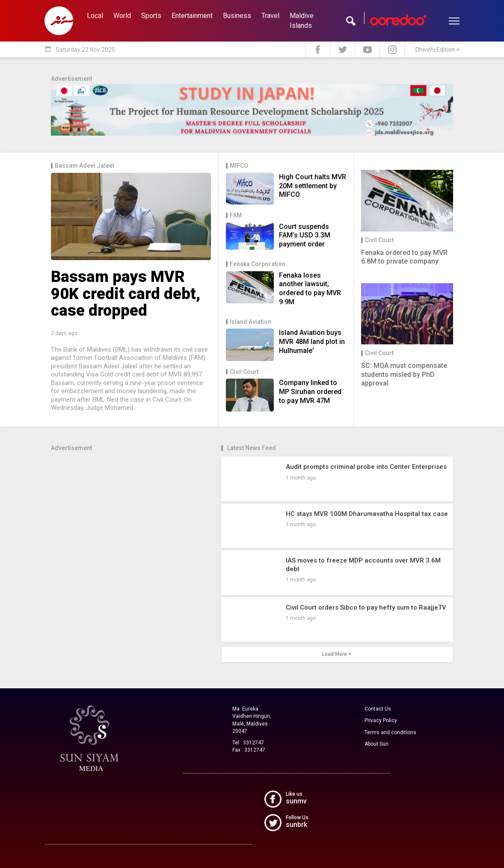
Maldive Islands (302, 21)
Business (237, 16)
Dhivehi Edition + (437, 50)
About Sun (377, 744)
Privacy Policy (381, 720)
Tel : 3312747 (248, 743)
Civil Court (244, 372)
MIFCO (239, 166)
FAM (236, 215)
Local (95, 16)
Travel (270, 16)
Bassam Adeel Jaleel (84, 166)
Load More (337, 654)
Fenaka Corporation (258, 264)
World (122, 16)
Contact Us (378, 709)
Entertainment (192, 16)
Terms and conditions (390, 732)
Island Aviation (251, 322)
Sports (151, 16)
